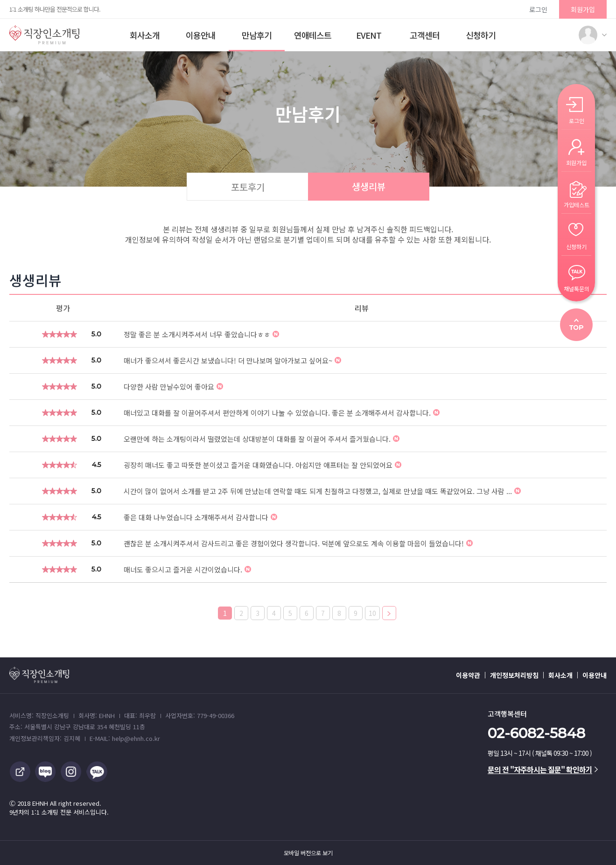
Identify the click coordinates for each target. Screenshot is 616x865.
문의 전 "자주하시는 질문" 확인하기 (543, 769)
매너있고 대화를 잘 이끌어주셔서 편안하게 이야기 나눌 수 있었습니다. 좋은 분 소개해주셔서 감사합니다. (282, 413)
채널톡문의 (577, 288)
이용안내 (201, 35)
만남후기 (257, 35)
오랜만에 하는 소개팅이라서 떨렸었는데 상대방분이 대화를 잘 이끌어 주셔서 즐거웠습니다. (262, 439)
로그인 (538, 9)
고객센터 (425, 35)
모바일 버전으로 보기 (308, 853)
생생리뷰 (369, 186)
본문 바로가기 (0, 0)
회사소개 (145, 35)
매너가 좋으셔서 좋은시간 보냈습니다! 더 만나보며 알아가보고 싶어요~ (232, 360)
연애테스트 (313, 35)
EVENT (369, 35)
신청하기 (481, 35)
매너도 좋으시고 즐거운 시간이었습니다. (187, 569)
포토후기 (248, 187)
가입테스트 (577, 204)
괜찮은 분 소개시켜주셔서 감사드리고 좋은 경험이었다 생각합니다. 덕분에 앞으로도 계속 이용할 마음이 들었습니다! (298, 543)
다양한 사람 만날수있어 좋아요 (173, 387)
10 (372, 613)
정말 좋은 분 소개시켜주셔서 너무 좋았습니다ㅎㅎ (201, 334)
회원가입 (583, 9)
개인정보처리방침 (514, 675)
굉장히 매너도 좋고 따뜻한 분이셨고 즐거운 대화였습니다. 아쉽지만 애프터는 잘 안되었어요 (262, 465)
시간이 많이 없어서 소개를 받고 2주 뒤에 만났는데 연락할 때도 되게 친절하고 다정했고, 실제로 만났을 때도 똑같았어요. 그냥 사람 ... (322, 491)
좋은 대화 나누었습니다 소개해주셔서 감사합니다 (200, 517)
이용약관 (468, 675)
